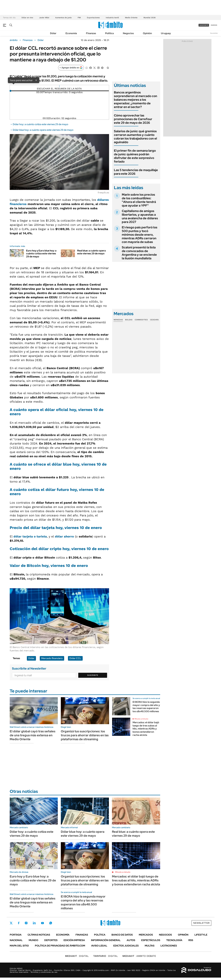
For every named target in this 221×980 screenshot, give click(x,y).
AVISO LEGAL (99, 946)
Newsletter (214, 33)
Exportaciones (93, 18)
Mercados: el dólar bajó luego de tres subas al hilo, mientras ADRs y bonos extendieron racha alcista (146, 729)
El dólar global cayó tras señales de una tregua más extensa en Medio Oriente (33, 735)
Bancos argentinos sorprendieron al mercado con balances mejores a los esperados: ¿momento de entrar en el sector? (136, 100)
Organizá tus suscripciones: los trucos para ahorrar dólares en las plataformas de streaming (85, 735)
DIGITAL (77, 956)
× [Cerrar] (36, 80)
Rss (191, 940)
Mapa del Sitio (19, 946)
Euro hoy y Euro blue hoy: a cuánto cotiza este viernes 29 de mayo (41, 253)
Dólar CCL (75, 658)
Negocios (128, 33)
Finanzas (91, 33)
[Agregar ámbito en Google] (71, 68)
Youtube (42, 923)
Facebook (19, 923)
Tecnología (174, 940)
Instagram (26, 923)
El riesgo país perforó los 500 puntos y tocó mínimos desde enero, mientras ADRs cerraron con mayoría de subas (140, 235)
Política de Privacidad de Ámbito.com (60, 946)
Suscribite (93, 675)
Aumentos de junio (63, 18)
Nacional (16, 940)
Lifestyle (201, 935)
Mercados (146, 935)
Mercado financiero (52, 658)
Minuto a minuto (141, 719)
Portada (16, 935)
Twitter (11, 923)
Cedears (154, 320)
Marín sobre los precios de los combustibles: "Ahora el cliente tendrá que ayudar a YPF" (139, 200)
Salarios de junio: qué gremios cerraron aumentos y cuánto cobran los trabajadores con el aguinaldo (135, 137)
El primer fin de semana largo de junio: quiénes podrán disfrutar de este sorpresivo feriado (135, 156)
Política (109, 33)
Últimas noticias (39, 935)
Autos (131, 940)
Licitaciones (169, 946)
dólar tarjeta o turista (30, 536)
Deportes (51, 940)
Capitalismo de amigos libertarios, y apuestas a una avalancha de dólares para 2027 (140, 216)
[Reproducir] (59, 86)
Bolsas (129, 320)
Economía (71, 33)
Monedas (118, 320)
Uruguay (166, 33)
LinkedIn (34, 923)
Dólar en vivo (27, 18)
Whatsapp (51, 923)
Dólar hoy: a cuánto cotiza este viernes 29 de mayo (40, 124)
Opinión (147, 33)
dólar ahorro (64, 536)
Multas (150, 946)
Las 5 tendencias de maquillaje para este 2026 (136, 172)
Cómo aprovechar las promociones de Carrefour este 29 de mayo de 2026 (133, 119)
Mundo (33, 940)
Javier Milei (44, 18)
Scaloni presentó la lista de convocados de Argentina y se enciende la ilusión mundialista (139, 253)
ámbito (14, 40)
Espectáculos (151, 940)
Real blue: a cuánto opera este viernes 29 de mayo (91, 252)
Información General (106, 940)
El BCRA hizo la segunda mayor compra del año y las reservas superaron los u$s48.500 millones (146, 707)
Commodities (141, 320)
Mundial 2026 (149, 18)
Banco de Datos (122, 935)
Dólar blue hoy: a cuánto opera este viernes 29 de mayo (43, 130)
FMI (79, 18)
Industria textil (112, 18)
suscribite (204, 25)
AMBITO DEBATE (139, 956)
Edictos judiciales (126, 946)
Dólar (53, 33)
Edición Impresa (74, 940)
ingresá (214, 25)
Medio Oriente (131, 18)
